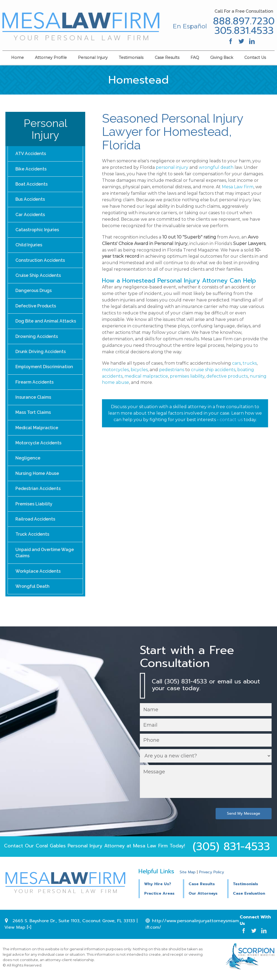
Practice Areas (159, 898)
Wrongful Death (33, 590)
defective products (227, 376)
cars (236, 363)
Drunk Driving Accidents (41, 353)
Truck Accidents (33, 538)
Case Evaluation (249, 898)
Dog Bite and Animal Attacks (46, 323)
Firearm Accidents (35, 384)
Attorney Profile (51, 57)
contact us (231, 420)
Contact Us (255, 57)
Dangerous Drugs (34, 292)
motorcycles (115, 370)
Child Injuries (29, 246)
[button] (205, 888)
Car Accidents (30, 215)
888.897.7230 (243, 21)
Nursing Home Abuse (37, 476)
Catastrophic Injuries (37, 231)
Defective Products (36, 307)
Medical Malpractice (37, 430)
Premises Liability (34, 507)
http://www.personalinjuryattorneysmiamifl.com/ (192, 928)
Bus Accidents (30, 200)
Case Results (167, 57)
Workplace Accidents (38, 575)
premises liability (187, 376)
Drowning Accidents (37, 338)
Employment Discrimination (44, 369)
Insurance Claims (33, 400)
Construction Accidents (40, 261)
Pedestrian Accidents (38, 492)
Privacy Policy (212, 877)
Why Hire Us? (158, 888)
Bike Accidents (31, 169)
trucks (250, 363)
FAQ (195, 57)
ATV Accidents (31, 154)
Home (17, 57)
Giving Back (222, 57)
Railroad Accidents (36, 523)
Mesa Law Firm (238, 187)
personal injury (172, 167)
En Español (189, 26)
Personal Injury (93, 57)
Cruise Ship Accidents (38, 277)
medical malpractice (146, 376)
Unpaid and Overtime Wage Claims (45, 557)
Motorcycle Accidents (39, 446)
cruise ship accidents (213, 370)
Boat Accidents (32, 184)
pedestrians (172, 370)
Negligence (28, 461)
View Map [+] (18, 932)
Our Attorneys (203, 898)
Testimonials (131, 57)
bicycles (139, 370)
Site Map (188, 877)
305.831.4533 (243, 31)
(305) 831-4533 (231, 851)
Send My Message (243, 818)
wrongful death (216, 167)
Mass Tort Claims (33, 415)
